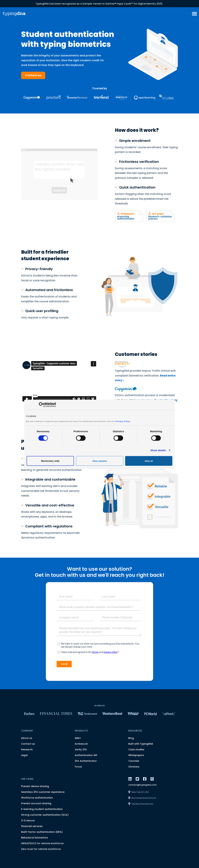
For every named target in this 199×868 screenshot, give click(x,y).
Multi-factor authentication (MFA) (42, 832)
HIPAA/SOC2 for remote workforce (42, 843)
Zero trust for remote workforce (41, 849)
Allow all (149, 461)
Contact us (33, 75)
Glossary (134, 767)
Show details (158, 450)
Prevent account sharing (36, 803)
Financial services (32, 826)
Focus (78, 767)
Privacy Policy (123, 421)
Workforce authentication (37, 798)
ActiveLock (81, 744)
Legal (24, 755)
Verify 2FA (81, 749)
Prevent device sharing (35, 786)
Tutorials (134, 761)
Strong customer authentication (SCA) (45, 815)
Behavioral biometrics (35, 838)
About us (27, 738)
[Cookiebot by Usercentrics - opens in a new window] (41, 405)
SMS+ (78, 738)
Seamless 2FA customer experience (43, 792)
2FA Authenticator (86, 761)
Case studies (136, 749)
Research (27, 749)
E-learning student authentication (42, 809)
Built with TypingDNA (141, 744)
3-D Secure (28, 820)
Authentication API (86, 755)
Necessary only (50, 461)
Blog (131, 738)
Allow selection (100, 461)
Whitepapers (136, 755)
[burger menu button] (194, 14)
